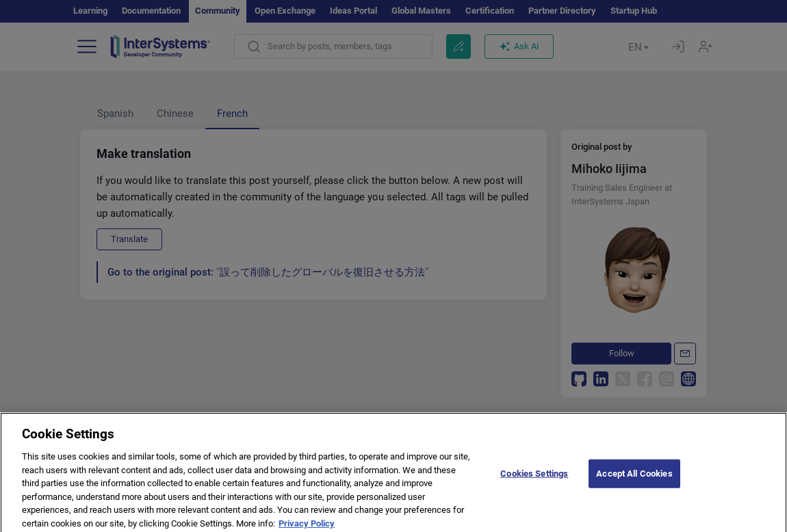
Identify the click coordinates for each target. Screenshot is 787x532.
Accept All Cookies (634, 478)
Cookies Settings (534, 478)
